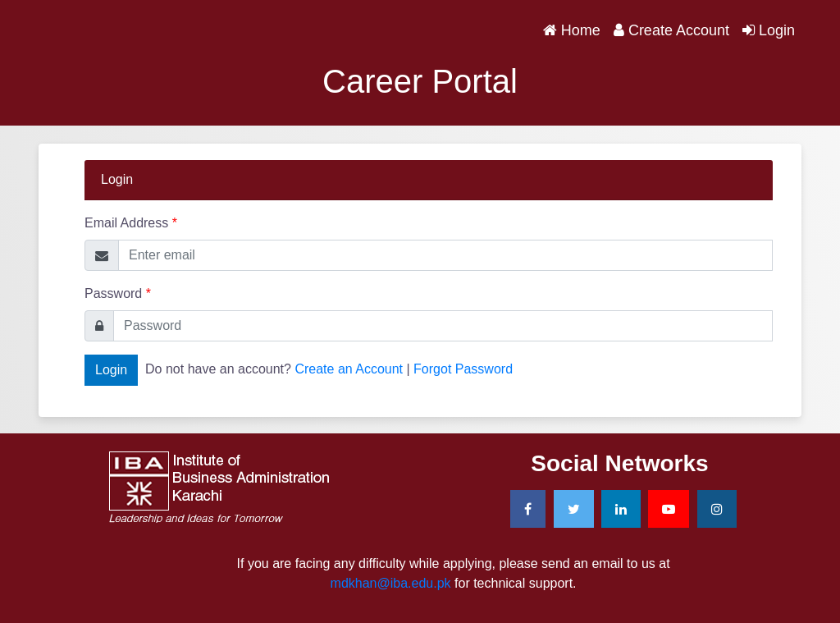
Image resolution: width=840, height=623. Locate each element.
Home (575, 29)
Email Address (131, 223)
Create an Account (349, 369)
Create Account (671, 30)
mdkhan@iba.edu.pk (391, 583)
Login (769, 30)
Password (118, 293)
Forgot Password (463, 369)
